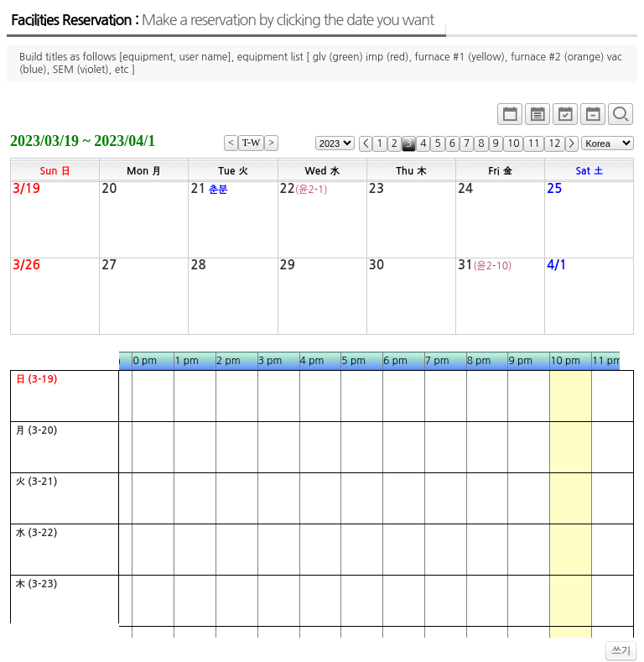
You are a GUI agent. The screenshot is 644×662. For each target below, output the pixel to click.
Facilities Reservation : (222, 20)
